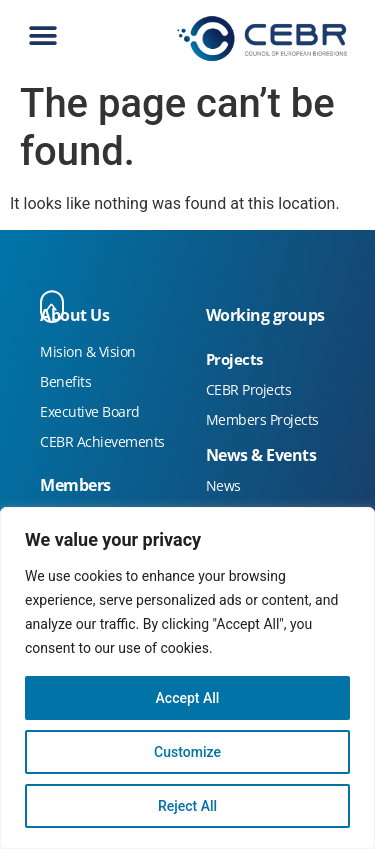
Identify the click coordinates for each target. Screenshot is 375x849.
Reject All (187, 806)
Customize (187, 752)
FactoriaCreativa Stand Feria (91, 253)
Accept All (188, 698)
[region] (187, 678)
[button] (42, 36)
